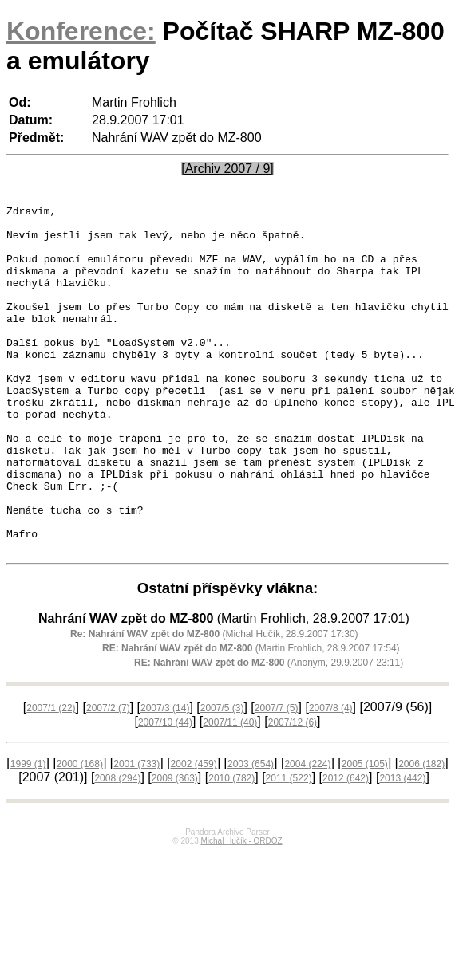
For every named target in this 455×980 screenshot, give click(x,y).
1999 (28, 833)
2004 (307, 833)
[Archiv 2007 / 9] (227, 169)
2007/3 (165, 777)
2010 (231, 848)
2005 (365, 833)
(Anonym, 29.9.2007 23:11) (269, 732)
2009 (175, 848)
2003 (251, 833)
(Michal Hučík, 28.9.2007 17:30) (214, 703)
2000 (80, 833)
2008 (117, 848)
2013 (402, 848)
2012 (346, 848)
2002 (194, 833)
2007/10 (165, 792)
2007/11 (230, 792)
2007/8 (331, 777)
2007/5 (222, 777)
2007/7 (277, 777)
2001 (136, 833)
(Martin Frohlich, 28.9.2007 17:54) (251, 718)
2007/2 (108, 777)
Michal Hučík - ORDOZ (241, 910)
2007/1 (51, 777)
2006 (421, 833)
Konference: (81, 31)
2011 (289, 848)
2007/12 (293, 792)
